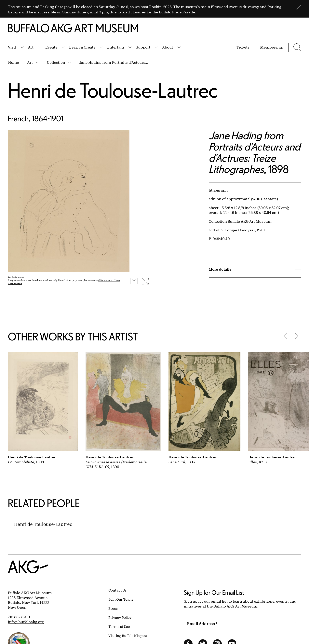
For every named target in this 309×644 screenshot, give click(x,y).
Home (13, 62)
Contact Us (117, 590)
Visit (12, 47)
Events (51, 47)
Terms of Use (119, 626)
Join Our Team (121, 599)
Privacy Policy (120, 617)
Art (31, 47)
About (168, 47)
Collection (56, 62)
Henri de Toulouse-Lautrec (113, 90)
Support (143, 47)
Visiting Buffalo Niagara (128, 636)
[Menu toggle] (297, 47)
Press (113, 608)
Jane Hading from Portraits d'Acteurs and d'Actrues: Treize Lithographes (114, 62)
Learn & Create (82, 47)
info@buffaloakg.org (26, 622)
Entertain (116, 47)
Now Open (17, 607)
